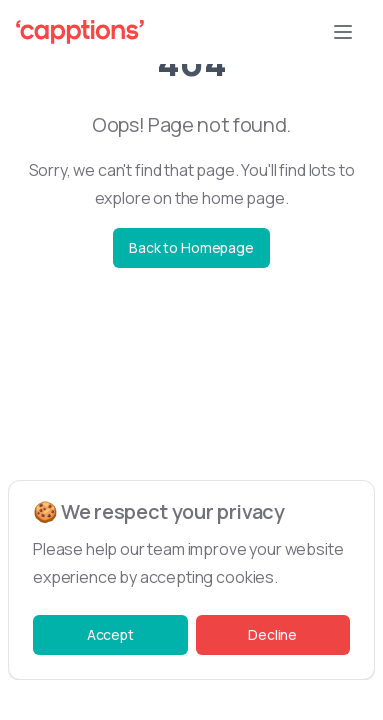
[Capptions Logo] (80, 31)
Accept (110, 634)
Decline (272, 634)
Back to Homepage (191, 247)
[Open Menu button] (343, 32)
